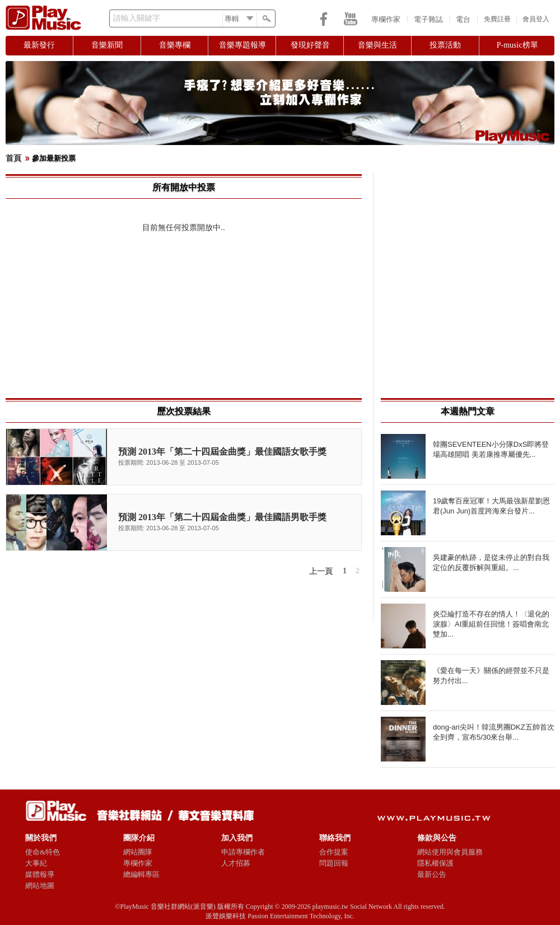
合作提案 (334, 852)
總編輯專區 (141, 874)
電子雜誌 (428, 19)
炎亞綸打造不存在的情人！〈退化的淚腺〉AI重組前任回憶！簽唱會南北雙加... (491, 624)
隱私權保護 (435, 863)
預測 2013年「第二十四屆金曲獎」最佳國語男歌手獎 (222, 517)
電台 (463, 19)
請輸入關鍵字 (137, 18)
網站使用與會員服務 (450, 852)
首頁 (13, 158)
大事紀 (36, 863)
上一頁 (321, 571)
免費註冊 (497, 19)
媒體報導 (40, 874)
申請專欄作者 (243, 852)
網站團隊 (138, 852)
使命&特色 (43, 852)
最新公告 (432, 874)
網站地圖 (40, 886)
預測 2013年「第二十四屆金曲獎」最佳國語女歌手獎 (222, 452)
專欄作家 (386, 19)
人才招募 (236, 863)
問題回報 (334, 863)
